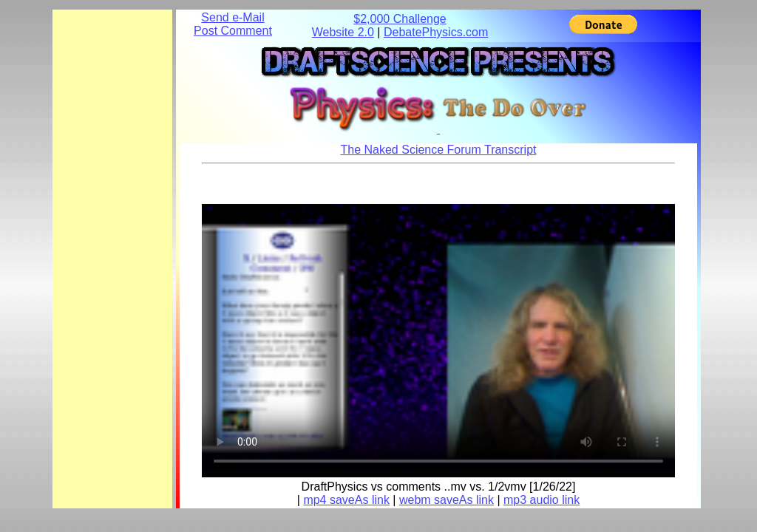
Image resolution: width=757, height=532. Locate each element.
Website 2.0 (343, 32)
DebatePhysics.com (436, 32)
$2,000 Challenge (400, 19)
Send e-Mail (232, 17)
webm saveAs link (447, 500)
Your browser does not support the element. (438, 337)
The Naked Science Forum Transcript (439, 150)
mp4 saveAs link (346, 500)
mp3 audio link (542, 500)
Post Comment (233, 31)
